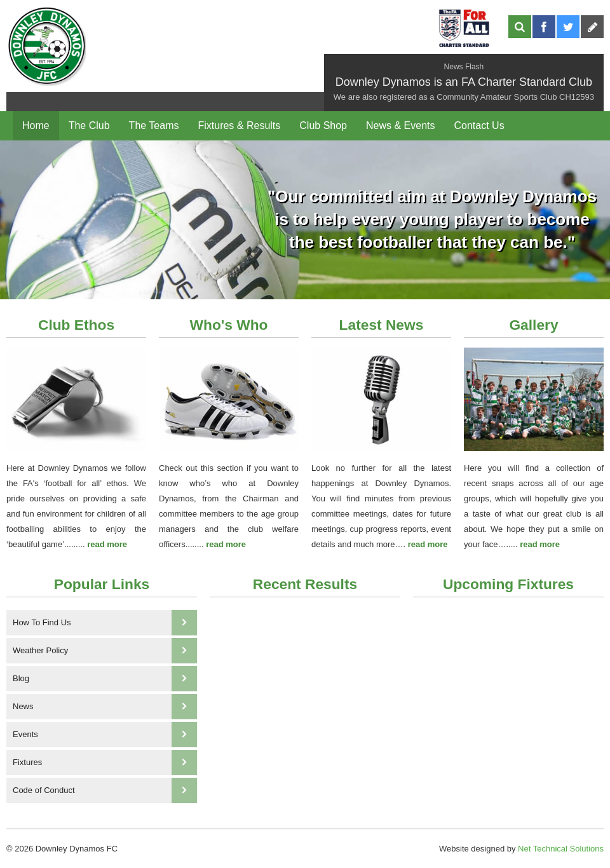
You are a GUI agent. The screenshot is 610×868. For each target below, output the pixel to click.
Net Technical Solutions (561, 849)
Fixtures (105, 763)
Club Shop (323, 125)
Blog (105, 679)
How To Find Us (105, 623)
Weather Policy (105, 651)
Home (36, 125)
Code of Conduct (105, 790)
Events (105, 735)
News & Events (400, 125)
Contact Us (479, 125)
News (105, 707)
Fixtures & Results (239, 125)
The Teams (154, 125)
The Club (89, 125)
